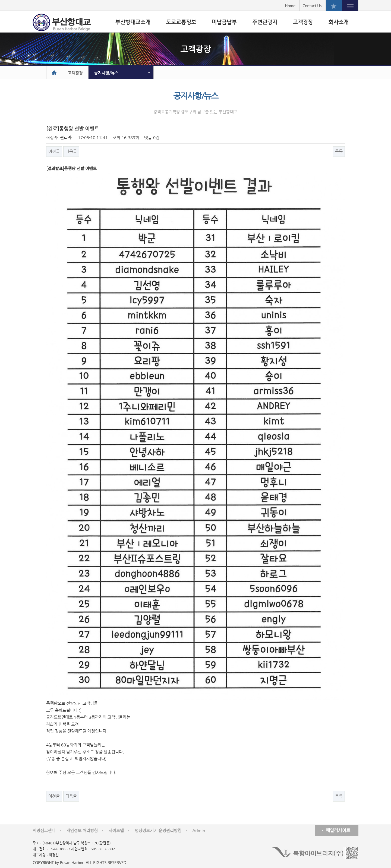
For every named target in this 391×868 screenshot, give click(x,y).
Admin (199, 830)
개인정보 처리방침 (82, 830)
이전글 (54, 151)
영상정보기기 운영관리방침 (158, 830)
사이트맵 (116, 830)
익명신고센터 (44, 830)
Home (290, 6)
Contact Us (312, 6)
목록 (339, 151)
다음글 (71, 151)
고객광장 (75, 73)
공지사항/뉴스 (106, 73)
